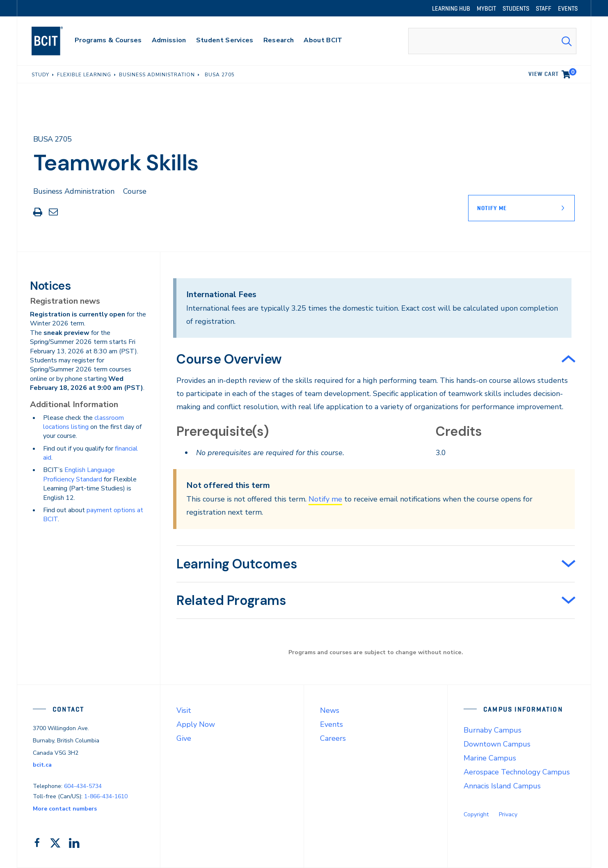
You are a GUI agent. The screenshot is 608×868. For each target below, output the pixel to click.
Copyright (476, 814)
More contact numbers (65, 809)
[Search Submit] (567, 41)
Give (184, 738)
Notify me (325, 499)
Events (331, 724)
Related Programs (231, 600)
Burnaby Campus (493, 730)
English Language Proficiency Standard (79, 474)
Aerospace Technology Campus (517, 772)
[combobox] (492, 41)
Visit (184, 710)
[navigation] (55, 41)
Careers (333, 738)
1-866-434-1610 (106, 796)
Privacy (508, 814)
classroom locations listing (83, 422)
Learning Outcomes (237, 564)
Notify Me (492, 208)
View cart (552, 73)
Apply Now (196, 724)
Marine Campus (490, 758)
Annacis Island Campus (502, 786)
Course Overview (229, 359)
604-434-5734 (83, 786)
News (330, 710)
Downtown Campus (497, 744)
